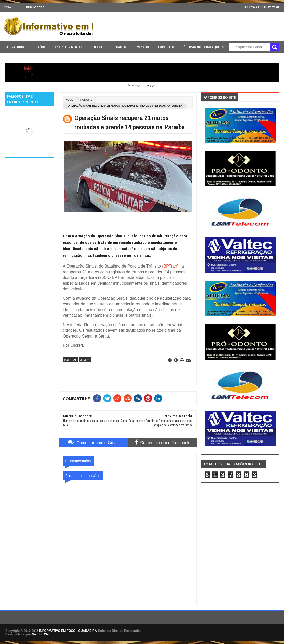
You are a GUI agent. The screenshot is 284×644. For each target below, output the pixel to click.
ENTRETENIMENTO (68, 47)
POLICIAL (97, 47)
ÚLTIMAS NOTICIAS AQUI (201, 47)
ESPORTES (166, 47)
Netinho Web (41, 634)
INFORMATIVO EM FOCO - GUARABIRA (68, 631)
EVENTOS (142, 47)
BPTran (170, 266)
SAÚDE (41, 47)
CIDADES (120, 47)
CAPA (7, 7)
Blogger (151, 85)
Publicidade (35, 7)
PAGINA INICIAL (16, 47)
